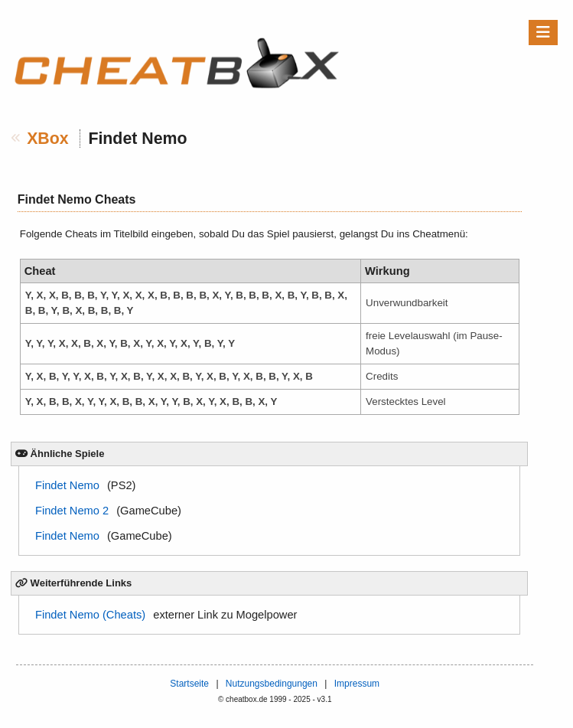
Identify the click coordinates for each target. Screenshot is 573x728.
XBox (48, 139)
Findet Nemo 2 (72, 511)
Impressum (357, 684)
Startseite (189, 684)
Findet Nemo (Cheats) (90, 615)
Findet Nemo (67, 485)
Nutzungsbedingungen (272, 684)
